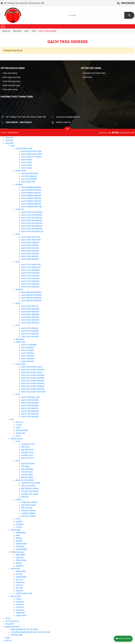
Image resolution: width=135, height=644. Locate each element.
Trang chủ (9, 138)
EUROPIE (20, 566)
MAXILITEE (20, 433)
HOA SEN (20, 558)
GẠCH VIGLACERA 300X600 (33, 378)
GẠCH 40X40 (26, 165)
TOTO (18, 441)
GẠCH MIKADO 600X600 (31, 295)
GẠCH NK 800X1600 (30, 173)
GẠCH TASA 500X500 (30, 248)
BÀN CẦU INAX (27, 477)
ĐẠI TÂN (19, 588)
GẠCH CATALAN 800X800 (32, 229)
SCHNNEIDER (21, 549)
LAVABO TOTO (27, 455)
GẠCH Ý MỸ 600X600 (30, 406)
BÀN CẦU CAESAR (29, 516)
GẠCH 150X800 (28, 350)
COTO (18, 519)
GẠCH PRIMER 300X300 (31, 193)
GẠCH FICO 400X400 (30, 331)
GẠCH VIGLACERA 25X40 (32, 372)
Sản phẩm (9, 143)
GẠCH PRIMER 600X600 (31, 201)
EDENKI (19, 538)
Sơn (12, 419)
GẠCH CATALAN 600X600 (32, 226)
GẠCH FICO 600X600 (30, 336)
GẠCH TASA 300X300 (30, 254)
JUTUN (19, 425)
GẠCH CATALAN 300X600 (32, 215)
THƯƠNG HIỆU (17, 635)
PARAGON (20, 582)
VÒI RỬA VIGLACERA (30, 491)
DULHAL (19, 574)
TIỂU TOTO (26, 447)
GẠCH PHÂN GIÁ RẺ (24, 149)
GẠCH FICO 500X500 (30, 334)
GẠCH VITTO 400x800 (30, 287)
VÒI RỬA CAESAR (28, 511)
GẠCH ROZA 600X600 (30, 312)
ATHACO (19, 585)
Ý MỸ (18, 395)
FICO (18, 325)
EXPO (18, 428)
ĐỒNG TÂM (20, 342)
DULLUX (19, 422)
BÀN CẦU (25, 497)
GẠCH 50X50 (26, 162)
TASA (18, 234)
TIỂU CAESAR (27, 508)
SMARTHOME (21, 544)
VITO (18, 262)
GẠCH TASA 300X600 (30, 256)
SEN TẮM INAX (27, 469)
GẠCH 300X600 (28, 359)
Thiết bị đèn (15, 569)
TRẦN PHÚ (20, 613)
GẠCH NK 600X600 (29, 176)
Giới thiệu (9, 140)
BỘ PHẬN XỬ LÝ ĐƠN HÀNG (93, 73)
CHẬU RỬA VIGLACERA (31, 483)
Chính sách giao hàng (10, 81)
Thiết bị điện (15, 530)
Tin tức (8, 618)
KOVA (18, 436)
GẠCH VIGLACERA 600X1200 (33, 392)
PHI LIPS (19, 580)
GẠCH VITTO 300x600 (30, 284)
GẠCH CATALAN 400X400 (32, 220)
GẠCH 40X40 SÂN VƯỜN (31, 154)
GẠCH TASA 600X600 (30, 245)
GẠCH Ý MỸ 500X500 (30, 408)
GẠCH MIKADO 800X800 (31, 292)
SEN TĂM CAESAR (28, 505)
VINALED (20, 591)
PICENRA (20, 524)
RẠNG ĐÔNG (21, 577)
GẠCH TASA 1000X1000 (31, 240)
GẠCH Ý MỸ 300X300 (30, 414)
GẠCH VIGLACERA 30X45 (32, 367)
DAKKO (19, 563)
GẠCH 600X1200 (28, 182)
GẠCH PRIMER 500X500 (31, 198)
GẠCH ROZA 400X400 (30, 320)
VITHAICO (20, 607)
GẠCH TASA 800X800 (30, 243)
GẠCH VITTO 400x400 (30, 278)
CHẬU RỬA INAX (28, 464)
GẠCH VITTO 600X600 (30, 273)
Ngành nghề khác (12, 627)
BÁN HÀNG (86, 77)
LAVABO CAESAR (28, 513)
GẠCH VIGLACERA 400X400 (33, 381)
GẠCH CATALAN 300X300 (32, 218)
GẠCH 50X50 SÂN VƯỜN (31, 151)
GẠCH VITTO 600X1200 (31, 265)
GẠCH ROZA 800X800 (30, 309)
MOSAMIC (20, 339)
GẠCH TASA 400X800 (30, 259)
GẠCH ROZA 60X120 (30, 306)
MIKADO (19, 289)
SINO (18, 535)
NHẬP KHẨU (21, 171)
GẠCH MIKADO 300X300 (31, 301)
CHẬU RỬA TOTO (28, 444)
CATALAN (20, 209)
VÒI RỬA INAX (27, 472)
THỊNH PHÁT (21, 616)
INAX (18, 461)
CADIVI (19, 599)
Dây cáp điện (16, 596)
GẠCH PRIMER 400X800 (31, 187)
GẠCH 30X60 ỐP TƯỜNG (31, 157)
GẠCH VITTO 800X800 (30, 270)
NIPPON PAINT (22, 430)
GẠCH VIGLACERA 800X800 (33, 389)
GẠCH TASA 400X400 (30, 251)
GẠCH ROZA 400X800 (30, 314)
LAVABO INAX (27, 475)
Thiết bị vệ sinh (17, 439)
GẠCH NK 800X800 (29, 179)
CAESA (19, 500)
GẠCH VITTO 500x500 (30, 276)
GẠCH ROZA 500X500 (30, 317)
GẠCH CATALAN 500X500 (32, 223)
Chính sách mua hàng (11, 77)
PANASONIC (21, 533)
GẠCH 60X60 (26, 160)
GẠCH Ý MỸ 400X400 (30, 411)
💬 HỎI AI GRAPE (123, 639)
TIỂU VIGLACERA (28, 486)
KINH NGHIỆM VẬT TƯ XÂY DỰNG (24, 629)
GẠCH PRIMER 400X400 (31, 196)
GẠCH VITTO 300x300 (30, 281)
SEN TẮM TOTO (27, 450)
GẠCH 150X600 (28, 353)
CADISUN (20, 602)
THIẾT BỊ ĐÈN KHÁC (24, 593)
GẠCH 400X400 (28, 348)
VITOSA (19, 527)
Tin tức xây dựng (12, 621)
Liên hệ (8, 640)
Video (8, 638)
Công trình (10, 624)
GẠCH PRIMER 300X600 (31, 190)
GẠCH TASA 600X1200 (30, 237)
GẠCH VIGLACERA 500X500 (33, 383)
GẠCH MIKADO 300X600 (31, 298)
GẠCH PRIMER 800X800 (31, 204)
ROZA (18, 303)
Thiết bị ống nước (18, 552)
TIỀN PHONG (21, 560)
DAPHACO (20, 605)
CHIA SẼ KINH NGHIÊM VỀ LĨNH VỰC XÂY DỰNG (30, 632)
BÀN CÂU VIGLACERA (25, 480)
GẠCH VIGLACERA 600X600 (33, 386)
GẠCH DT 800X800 (29, 345)
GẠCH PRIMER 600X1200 (32, 207)
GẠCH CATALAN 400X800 (32, 212)
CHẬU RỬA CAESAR (29, 502)
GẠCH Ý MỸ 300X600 (30, 417)
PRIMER (19, 184)
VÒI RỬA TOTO (27, 453)
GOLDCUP (20, 610)
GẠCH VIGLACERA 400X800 (33, 375)
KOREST (19, 522)
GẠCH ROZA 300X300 (30, 323)
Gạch (13, 146)
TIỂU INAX (25, 466)
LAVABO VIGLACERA (30, 494)
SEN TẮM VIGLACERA (30, 488)
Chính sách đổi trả (9, 73)
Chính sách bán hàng (10, 85)
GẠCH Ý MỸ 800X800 (30, 400)
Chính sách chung (9, 89)
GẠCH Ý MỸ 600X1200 (30, 397)
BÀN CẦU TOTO (27, 458)
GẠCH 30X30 (26, 168)
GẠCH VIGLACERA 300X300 (33, 370)
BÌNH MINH (21, 555)
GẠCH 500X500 (28, 356)
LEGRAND (20, 546)
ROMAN (19, 541)
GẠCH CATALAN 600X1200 (32, 231)
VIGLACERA (21, 364)
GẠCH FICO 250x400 (30, 328)
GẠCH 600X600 (28, 361)
